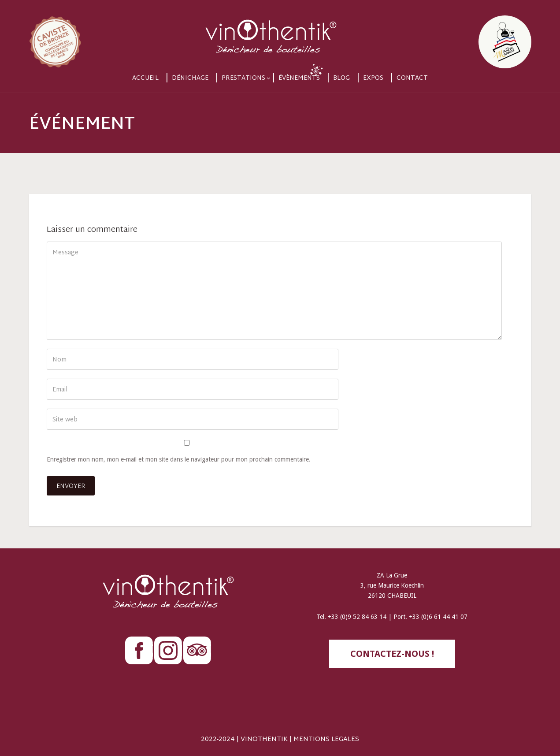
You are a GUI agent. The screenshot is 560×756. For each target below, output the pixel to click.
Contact (412, 78)
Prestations (243, 78)
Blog (341, 78)
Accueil (145, 78)
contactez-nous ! (392, 654)
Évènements (299, 78)
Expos (373, 78)
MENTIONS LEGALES (326, 739)
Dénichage (190, 78)
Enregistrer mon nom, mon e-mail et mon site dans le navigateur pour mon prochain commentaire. (179, 459)
